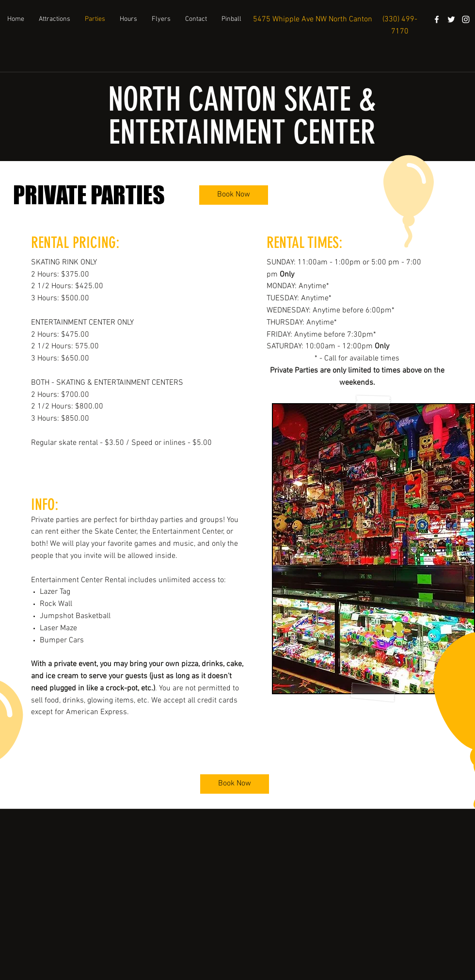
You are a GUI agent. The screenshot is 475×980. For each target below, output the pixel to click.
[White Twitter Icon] (451, 19)
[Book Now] (234, 195)
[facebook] (437, 19)
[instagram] (466, 19)
